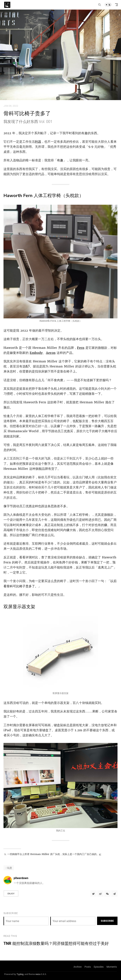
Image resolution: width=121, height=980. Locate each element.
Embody (36, 353)
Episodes (99, 967)
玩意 (10, 868)
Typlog (20, 974)
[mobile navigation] (116, 5)
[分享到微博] (100, 893)
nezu (38, 974)
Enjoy (11, 893)
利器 (38, 142)
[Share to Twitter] (93, 893)
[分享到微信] (107, 893)
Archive (78, 967)
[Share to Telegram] (114, 893)
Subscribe (107, 921)
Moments (112, 967)
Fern (81, 348)
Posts (88, 967)
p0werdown (21, 878)
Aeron (51, 353)
